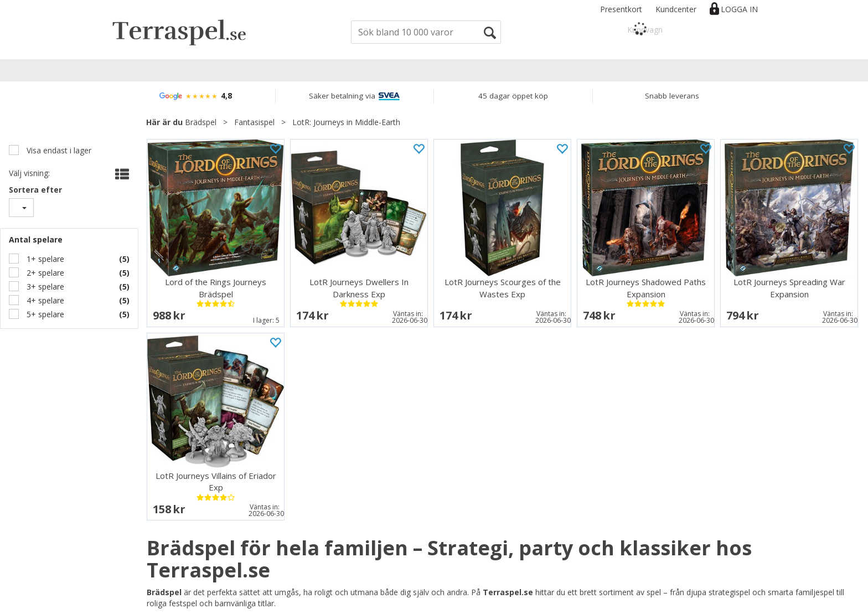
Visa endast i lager (58, 150)
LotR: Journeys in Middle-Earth (346, 122)
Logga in (739, 9)
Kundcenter (676, 9)
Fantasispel (254, 122)
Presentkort (621, 9)
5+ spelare (44, 314)
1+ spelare (44, 259)
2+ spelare (44, 273)
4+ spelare (44, 300)
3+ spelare (44, 287)
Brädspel (201, 122)
